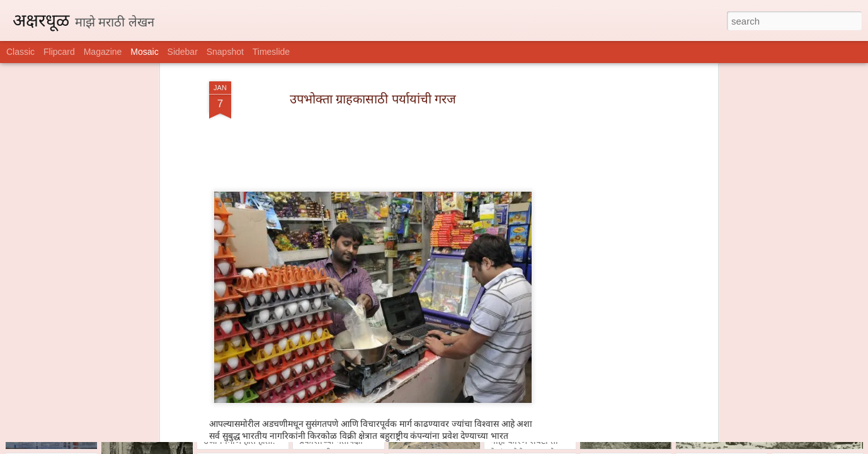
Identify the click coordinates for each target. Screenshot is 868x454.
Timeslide (271, 52)
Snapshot (225, 52)
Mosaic (144, 52)
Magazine (103, 52)
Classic (20, 52)
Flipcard (59, 52)
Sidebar (183, 52)
